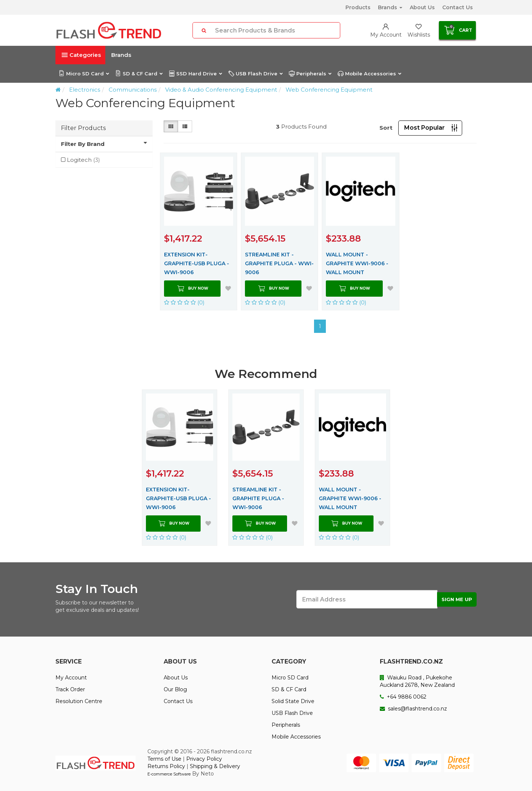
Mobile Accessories (369, 74)
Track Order (70, 689)
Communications (133, 90)
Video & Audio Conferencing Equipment (221, 90)
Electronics (85, 90)
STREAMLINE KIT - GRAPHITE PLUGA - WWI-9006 (279, 263)
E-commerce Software (169, 774)
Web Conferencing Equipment (329, 90)
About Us (422, 7)
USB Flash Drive (255, 74)
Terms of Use (164, 759)
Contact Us (458, 7)
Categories (81, 55)
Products (358, 7)
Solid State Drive (293, 701)
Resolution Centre (79, 701)
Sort (386, 128)
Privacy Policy (204, 759)
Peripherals (310, 74)
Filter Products (83, 128)
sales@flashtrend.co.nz (413, 709)
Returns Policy (166, 766)
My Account (71, 678)
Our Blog (175, 689)
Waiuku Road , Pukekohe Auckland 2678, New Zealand (417, 681)
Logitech (83, 160)
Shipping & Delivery (215, 766)
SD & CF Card (139, 74)
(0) (184, 302)
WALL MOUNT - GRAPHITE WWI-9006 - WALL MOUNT (357, 263)
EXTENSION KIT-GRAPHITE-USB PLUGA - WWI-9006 (197, 263)
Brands (390, 7)
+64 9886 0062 (403, 697)
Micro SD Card (84, 74)
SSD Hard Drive (195, 74)
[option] (180, 467)
